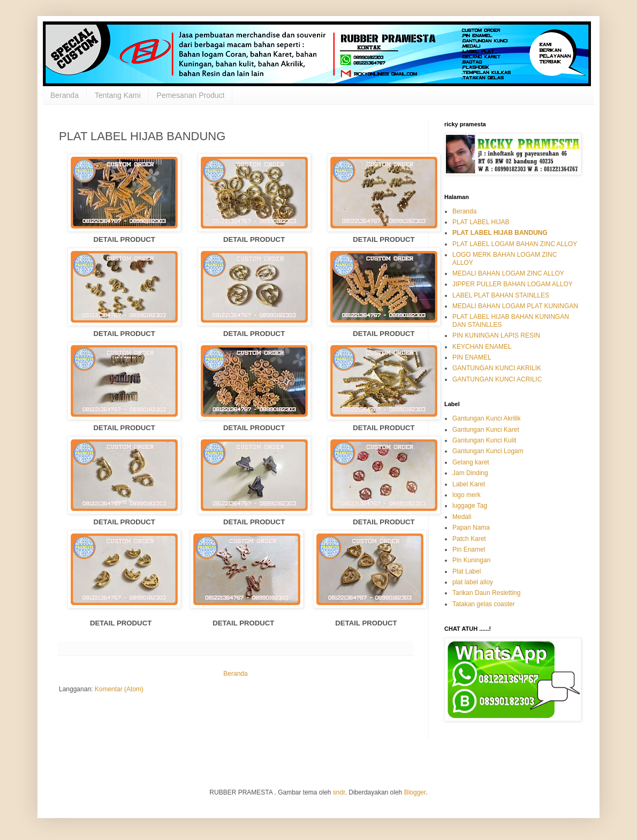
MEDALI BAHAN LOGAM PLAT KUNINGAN (515, 306)
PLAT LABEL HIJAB (481, 222)
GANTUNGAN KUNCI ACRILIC (497, 379)
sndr (339, 792)
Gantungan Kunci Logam (488, 451)
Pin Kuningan (471, 560)
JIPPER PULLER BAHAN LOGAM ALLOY (513, 284)
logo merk (467, 495)
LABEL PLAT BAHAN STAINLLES (501, 295)
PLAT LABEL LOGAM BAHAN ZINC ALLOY (515, 244)
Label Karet (469, 484)
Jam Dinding (470, 473)
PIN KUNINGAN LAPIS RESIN (496, 335)
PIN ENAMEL (472, 357)
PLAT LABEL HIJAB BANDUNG (500, 233)
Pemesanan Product (191, 95)
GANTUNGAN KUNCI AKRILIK (497, 368)
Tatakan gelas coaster (484, 604)
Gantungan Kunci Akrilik (486, 418)
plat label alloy (473, 582)
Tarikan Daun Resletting (486, 593)
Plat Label (467, 571)
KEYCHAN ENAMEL (482, 347)
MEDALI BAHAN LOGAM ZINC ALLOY (508, 273)
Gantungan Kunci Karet (486, 430)
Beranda (65, 95)
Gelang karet (471, 462)
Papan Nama (471, 528)
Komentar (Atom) (119, 689)
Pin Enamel (469, 549)
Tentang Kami (118, 95)
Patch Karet (469, 539)
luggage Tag (470, 506)
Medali (462, 517)
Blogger (415, 792)
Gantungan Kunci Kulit (484, 440)
